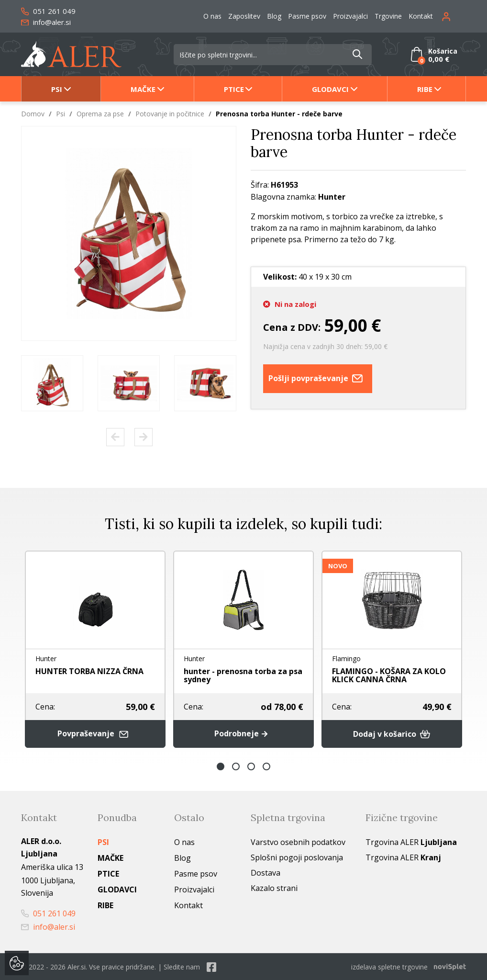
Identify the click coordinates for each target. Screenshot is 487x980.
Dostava (266, 872)
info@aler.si (46, 22)
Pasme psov (307, 16)
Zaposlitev (244, 16)
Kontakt (421, 16)
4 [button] (266, 766)
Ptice (234, 89)
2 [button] (236, 766)
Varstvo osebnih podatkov (298, 842)
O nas (212, 16)
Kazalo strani (274, 888)
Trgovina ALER (411, 842)
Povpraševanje (95, 734)
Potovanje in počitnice (170, 114)
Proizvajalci (350, 16)
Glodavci (330, 89)
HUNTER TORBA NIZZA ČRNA (89, 671)
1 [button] (221, 766)
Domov (33, 114)
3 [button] (251, 766)
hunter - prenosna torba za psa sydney (243, 675)
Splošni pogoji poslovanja (297, 857)
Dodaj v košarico (392, 733)
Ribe (425, 89)
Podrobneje (243, 733)
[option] (52, 383)
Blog (274, 16)
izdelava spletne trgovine (389, 966)
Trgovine (388, 16)
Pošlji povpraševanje (318, 379)
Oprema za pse (100, 114)
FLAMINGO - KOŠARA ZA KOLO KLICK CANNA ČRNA (389, 675)
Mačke (143, 89)
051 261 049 (48, 11)
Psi (57, 89)
